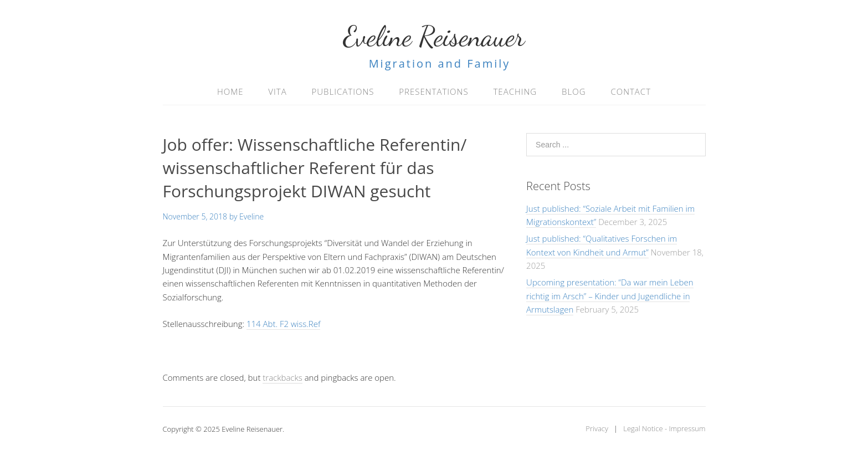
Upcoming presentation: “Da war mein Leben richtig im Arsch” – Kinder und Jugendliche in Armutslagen (610, 296)
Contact (631, 91)
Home (230, 91)
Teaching (515, 91)
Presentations (433, 91)
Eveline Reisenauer (434, 37)
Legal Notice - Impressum (664, 428)
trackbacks (282, 377)
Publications (343, 91)
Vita (277, 91)
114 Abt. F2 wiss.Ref (283, 324)
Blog (574, 91)
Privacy (597, 428)
